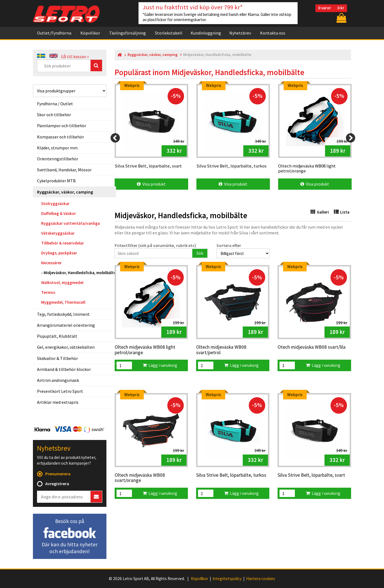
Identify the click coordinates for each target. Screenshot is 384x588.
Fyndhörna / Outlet (55, 104)
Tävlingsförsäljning (128, 33)
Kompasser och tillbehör (60, 137)
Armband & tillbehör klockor (64, 369)
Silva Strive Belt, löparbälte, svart (311, 475)
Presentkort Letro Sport (60, 391)
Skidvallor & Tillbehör (57, 358)
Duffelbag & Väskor (59, 213)
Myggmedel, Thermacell (63, 302)
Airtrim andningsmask (58, 380)
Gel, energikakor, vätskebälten (66, 347)
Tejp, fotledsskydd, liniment (63, 314)
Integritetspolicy (227, 579)
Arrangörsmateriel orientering (66, 325)
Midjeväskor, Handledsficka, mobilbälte (80, 273)
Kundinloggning (206, 33)
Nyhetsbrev (240, 33)
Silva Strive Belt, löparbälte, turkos (231, 475)
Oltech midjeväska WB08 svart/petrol (221, 350)
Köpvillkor (90, 33)
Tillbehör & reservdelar (63, 243)
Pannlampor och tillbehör (62, 126)
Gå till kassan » (75, 56)
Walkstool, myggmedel (62, 282)
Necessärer (51, 263)
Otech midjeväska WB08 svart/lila (312, 347)
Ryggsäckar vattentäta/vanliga (70, 223)
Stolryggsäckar (55, 204)
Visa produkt (151, 184)
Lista (342, 212)
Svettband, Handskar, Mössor (64, 170)
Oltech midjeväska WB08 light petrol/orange (145, 350)
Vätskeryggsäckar (58, 233)
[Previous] (115, 138)
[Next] (351, 138)
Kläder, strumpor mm (57, 148)
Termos (48, 292)
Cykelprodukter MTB (56, 181)
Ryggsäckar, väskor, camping (65, 192)
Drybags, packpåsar (59, 253)
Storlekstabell (169, 33)
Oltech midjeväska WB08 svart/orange (140, 478)
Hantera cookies (261, 579)
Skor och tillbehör (54, 115)
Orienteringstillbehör (58, 159)
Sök (200, 253)
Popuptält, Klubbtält (57, 336)
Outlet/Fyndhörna (54, 33)
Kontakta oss (273, 33)
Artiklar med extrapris (58, 402)
